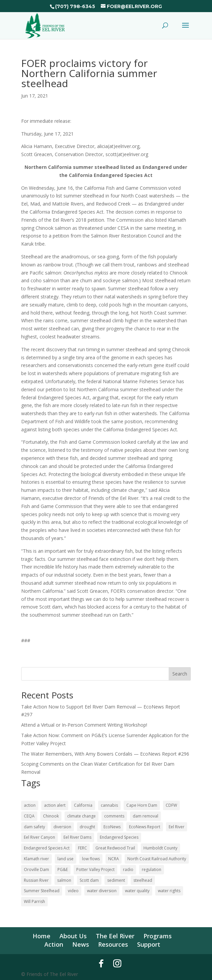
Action (54, 944)
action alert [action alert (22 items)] (55, 805)
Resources (113, 944)
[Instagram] (117, 964)
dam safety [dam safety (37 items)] (34, 827)
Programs (158, 936)
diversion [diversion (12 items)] (62, 827)
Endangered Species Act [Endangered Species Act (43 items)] (47, 848)
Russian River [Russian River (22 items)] (36, 880)
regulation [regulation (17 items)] (152, 869)
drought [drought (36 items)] (87, 827)
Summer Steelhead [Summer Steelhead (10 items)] (42, 891)
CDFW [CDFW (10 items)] (171, 805)
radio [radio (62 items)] (128, 869)
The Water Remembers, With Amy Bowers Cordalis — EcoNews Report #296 (105, 754)
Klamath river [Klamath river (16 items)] (36, 859)
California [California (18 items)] (83, 805)
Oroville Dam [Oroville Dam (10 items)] (36, 869)
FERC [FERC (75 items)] (82, 848)
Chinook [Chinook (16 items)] (51, 816)
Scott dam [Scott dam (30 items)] (89, 880)
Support (149, 944)
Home (41, 936)
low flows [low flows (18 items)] (91, 859)
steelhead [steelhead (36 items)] (143, 880)
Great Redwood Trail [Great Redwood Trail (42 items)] (115, 848)
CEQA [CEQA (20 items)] (29, 816)
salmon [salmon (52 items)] (64, 880)
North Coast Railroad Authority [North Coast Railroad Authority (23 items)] (157, 859)
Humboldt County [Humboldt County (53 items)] (160, 848)
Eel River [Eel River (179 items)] (177, 827)
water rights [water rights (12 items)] (169, 891)
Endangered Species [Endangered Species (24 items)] (119, 837)
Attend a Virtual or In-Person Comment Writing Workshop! (84, 725)
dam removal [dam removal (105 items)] (145, 816)
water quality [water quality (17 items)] (137, 891)
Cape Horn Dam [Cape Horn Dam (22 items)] (142, 805)
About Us (73, 936)
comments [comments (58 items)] (114, 816)
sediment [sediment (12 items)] (116, 880)
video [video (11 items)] (73, 891)
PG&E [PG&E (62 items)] (63, 869)
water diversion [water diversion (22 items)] (102, 891)
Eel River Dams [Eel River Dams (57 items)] (77, 837)
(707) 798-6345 (75, 6)
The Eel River (115, 936)
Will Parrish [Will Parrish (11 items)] (34, 901)
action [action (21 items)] (30, 805)
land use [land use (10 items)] (66, 859)
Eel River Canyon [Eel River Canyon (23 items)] (39, 837)
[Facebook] (101, 964)
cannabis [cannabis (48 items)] (109, 805)
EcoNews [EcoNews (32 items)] (112, 827)
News (81, 944)
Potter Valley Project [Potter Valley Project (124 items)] (95, 869)
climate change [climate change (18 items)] (81, 816)
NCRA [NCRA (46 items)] (114, 859)
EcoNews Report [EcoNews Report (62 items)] (145, 827)
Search (180, 674)
